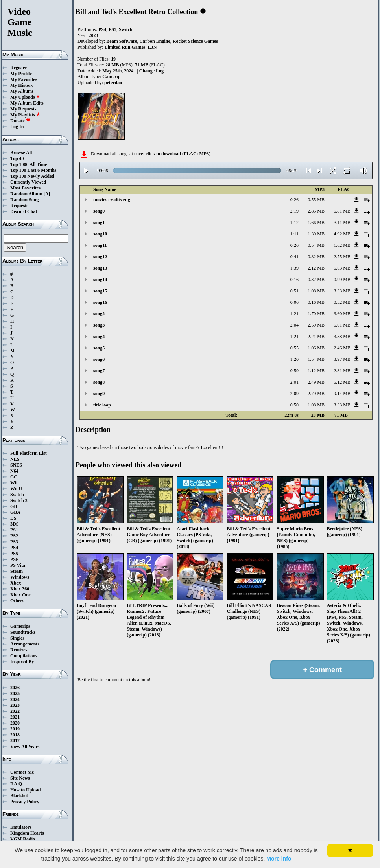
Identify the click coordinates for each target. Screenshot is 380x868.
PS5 (14, 554)
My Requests (23, 109)
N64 (14, 471)
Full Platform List (29, 453)
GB (14, 506)
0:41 (294, 257)
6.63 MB (342, 268)
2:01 (294, 382)
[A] (47, 194)
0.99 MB (342, 280)
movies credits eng (112, 200)
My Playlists (25, 115)
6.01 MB (342, 325)
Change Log (151, 71)
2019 (15, 729)
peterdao (113, 83)
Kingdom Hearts (27, 833)
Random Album (26, 194)
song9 (99, 394)
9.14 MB (342, 394)
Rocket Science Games (195, 41)
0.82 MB (316, 257)
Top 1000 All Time (29, 164)
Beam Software (122, 41)
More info (279, 859)
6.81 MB (342, 211)
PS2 (14, 536)
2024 (15, 699)
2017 (15, 741)
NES (15, 459)
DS (13, 518)
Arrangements (25, 644)
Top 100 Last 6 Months (33, 170)
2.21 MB (316, 337)
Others (17, 601)
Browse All (21, 153)
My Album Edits (27, 103)
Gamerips (20, 626)
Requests (19, 206)
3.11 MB (342, 223)
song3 (99, 325)
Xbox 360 (20, 589)
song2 (99, 314)
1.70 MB (316, 314)
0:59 (294, 371)
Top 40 (17, 158)
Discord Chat (24, 211)
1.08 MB (316, 291)
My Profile (21, 74)
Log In (17, 127)
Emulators (21, 827)
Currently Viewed (28, 182)
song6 (99, 359)
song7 (99, 371)
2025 (15, 693)
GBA (15, 512)
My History (22, 85)
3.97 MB (342, 359)
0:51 (294, 291)
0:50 (294, 405)
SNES (16, 465)
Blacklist (19, 796)
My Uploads (25, 97)
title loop (102, 405)
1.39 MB (316, 234)
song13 (100, 268)
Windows (20, 577)
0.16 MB (316, 302)
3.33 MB (342, 291)
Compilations (24, 656)
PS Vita (18, 565)
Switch (17, 495)
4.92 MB (342, 234)
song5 (99, 348)
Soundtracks (23, 632)
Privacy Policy (25, 802)
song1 (99, 223)
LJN (152, 47)
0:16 (294, 280)
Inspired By (22, 662)
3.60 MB (342, 314)
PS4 (14, 548)
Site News (20, 778)
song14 (100, 280)
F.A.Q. (17, 784)
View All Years (25, 747)
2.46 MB (342, 348)
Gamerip (111, 77)
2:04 (294, 325)
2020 (15, 723)
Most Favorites (25, 188)
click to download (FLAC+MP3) (178, 154)
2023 (15, 705)
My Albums (22, 91)
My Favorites (24, 79)
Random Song (24, 200)
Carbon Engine (155, 41)
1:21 (294, 314)
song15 (100, 291)
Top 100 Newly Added (32, 176)
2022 (15, 711)
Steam (17, 571)
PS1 (14, 530)
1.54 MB (316, 359)
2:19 (294, 211)
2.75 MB (342, 257)
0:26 (294, 200)
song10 (100, 234)
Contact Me (22, 772)
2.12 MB (316, 268)
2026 (15, 688)
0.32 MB (316, 280)
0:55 (294, 348)
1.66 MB (316, 223)
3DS (14, 524)
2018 (15, 735)
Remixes (19, 650)
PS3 (14, 542)
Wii (14, 483)
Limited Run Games (125, 47)
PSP (14, 559)
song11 (100, 245)
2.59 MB (316, 325)
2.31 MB (342, 371)
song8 (99, 382)
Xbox (16, 583)
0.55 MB (316, 200)
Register (19, 68)
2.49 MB (316, 382)
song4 (99, 337)
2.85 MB (316, 211)
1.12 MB (316, 371)
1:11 (294, 234)
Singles (17, 638)
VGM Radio (23, 839)
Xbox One (20, 595)
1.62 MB (342, 245)
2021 (15, 717)
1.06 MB (316, 348)
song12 (100, 257)
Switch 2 (19, 500)
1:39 (294, 268)
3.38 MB (342, 337)
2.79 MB (316, 394)
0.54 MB (316, 245)
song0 (99, 211)
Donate (20, 121)
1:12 (294, 223)
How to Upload (25, 790)
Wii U (16, 489)
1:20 (294, 359)
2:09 (294, 394)
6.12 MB (342, 382)
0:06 (294, 302)
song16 (100, 302)
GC (14, 477)
